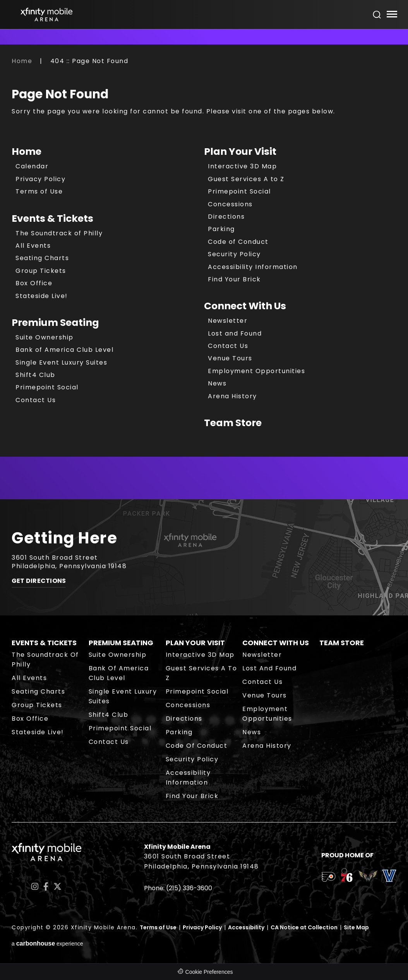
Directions (226, 217)
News (217, 383)
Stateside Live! (42, 296)
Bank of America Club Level (64, 350)
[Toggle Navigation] (392, 15)
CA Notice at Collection (304, 927)
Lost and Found (235, 333)
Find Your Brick (234, 279)
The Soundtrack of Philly (59, 233)
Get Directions (39, 581)
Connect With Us (245, 306)
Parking (221, 229)
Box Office (34, 283)
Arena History (232, 396)
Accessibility (246, 927)
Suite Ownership (45, 337)
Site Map (356, 927)
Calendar (32, 166)
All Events (33, 246)
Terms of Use (39, 191)
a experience (47, 943)
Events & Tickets (52, 218)
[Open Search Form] (377, 15)
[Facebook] (46, 887)
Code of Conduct (238, 242)
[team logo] (328, 878)
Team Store (233, 423)
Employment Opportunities (256, 371)
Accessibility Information (253, 267)
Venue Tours (230, 358)
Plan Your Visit (240, 152)
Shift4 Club (35, 375)
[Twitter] (57, 887)
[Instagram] (35, 887)
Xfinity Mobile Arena (46, 15)
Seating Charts (42, 258)
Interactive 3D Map (242, 166)
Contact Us (36, 400)
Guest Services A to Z (246, 179)
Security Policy (234, 254)
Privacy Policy (40, 179)
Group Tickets (41, 271)
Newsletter (228, 321)
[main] (204, 278)
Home (22, 61)
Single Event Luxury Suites (61, 362)
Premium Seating (55, 323)
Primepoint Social (47, 387)
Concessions (230, 204)
